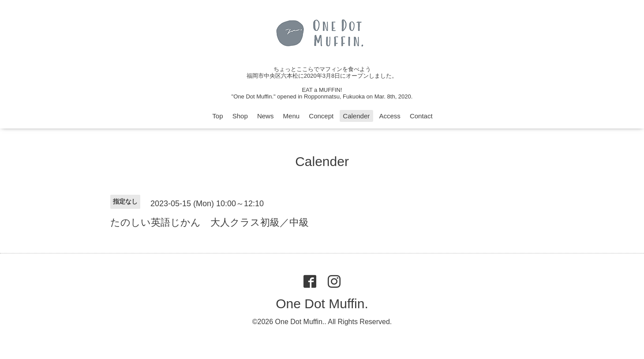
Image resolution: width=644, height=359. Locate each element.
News (266, 116)
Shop (240, 116)
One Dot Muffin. (322, 304)
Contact (421, 116)
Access (389, 116)
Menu (292, 116)
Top (217, 116)
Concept (321, 116)
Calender (356, 116)
